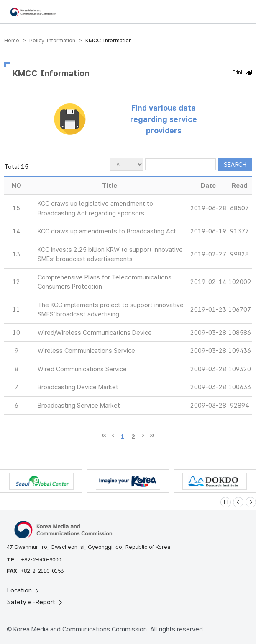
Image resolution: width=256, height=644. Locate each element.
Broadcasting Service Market (79, 406)
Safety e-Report (35, 602)
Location (24, 590)
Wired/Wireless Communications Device (95, 333)
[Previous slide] (238, 502)
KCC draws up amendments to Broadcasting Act (107, 231)
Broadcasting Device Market (78, 387)
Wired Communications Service (82, 369)
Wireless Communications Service (86, 351)
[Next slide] (251, 502)
